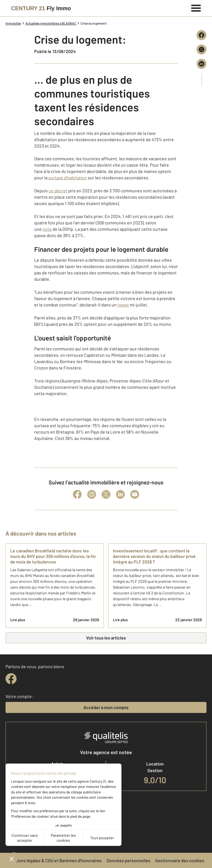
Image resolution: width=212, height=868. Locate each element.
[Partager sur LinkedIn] (202, 64)
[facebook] (11, 679)
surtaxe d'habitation (68, 178)
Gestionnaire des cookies (180, 860)
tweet (123, 305)
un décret (58, 191)
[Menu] (196, 7)
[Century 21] (41, 8)
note (47, 229)
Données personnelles (128, 860)
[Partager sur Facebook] (202, 35)
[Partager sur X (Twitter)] (202, 49)
